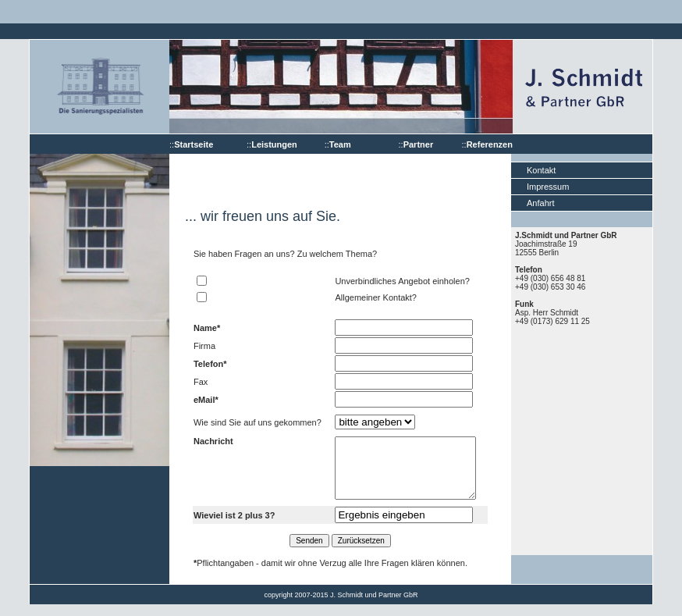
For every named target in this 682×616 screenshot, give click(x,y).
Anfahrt (540, 203)
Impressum (548, 187)
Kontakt (541, 170)
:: (191, 144)
